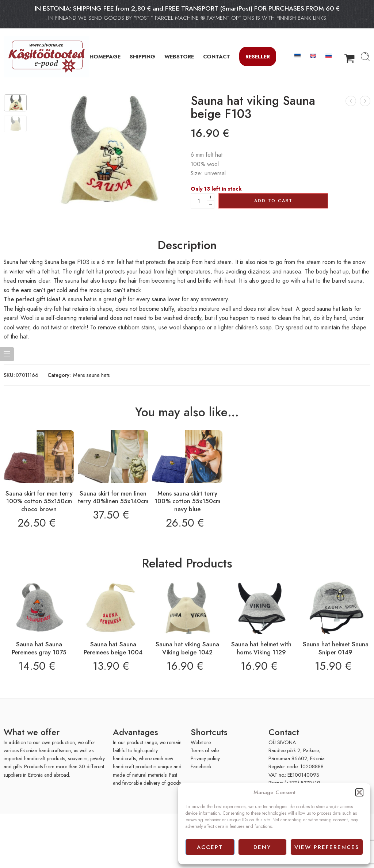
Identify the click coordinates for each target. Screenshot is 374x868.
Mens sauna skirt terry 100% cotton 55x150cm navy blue (187, 501)
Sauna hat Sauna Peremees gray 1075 (39, 648)
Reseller (258, 56)
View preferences (327, 847)
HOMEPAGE (105, 56)
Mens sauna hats (91, 375)
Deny (262, 847)
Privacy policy (205, 758)
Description (187, 245)
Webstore (201, 742)
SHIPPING (142, 56)
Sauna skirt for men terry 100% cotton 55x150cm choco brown (39, 501)
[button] (359, 792)
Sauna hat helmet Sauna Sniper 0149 (336, 648)
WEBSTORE (179, 56)
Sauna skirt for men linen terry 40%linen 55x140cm (113, 497)
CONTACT (217, 56)
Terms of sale (205, 750)
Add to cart (273, 201)
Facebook (201, 766)
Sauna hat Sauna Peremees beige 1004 (113, 648)
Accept (210, 847)
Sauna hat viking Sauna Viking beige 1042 (187, 648)
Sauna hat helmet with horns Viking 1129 (261, 648)
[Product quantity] (199, 201)
